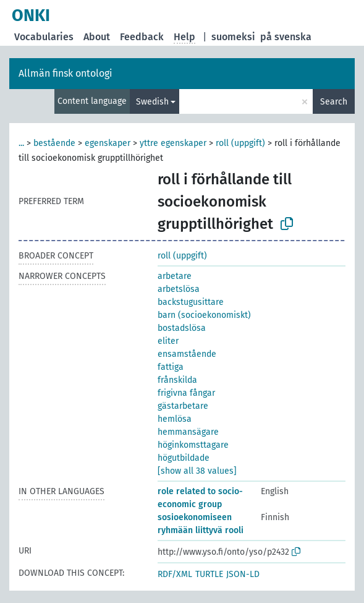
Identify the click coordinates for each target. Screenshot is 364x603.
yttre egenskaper (173, 143)
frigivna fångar (186, 393)
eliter (168, 341)
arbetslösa (179, 289)
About (97, 37)
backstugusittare (191, 302)
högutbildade (184, 458)
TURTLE (209, 574)
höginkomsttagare (193, 445)
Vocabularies (44, 37)
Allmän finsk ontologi (66, 73)
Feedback (142, 37)
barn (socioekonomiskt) (204, 315)
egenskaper (108, 143)
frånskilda (177, 380)
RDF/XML (175, 574)
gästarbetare (183, 406)
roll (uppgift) (240, 143)
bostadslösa (182, 328)
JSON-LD (243, 574)
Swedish (152, 102)
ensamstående (187, 354)
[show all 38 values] (197, 471)
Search (334, 102)
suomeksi (233, 37)
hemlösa (175, 419)
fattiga (171, 367)
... (21, 143)
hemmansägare (188, 432)
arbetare (175, 276)
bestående (54, 143)
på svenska (286, 37)
